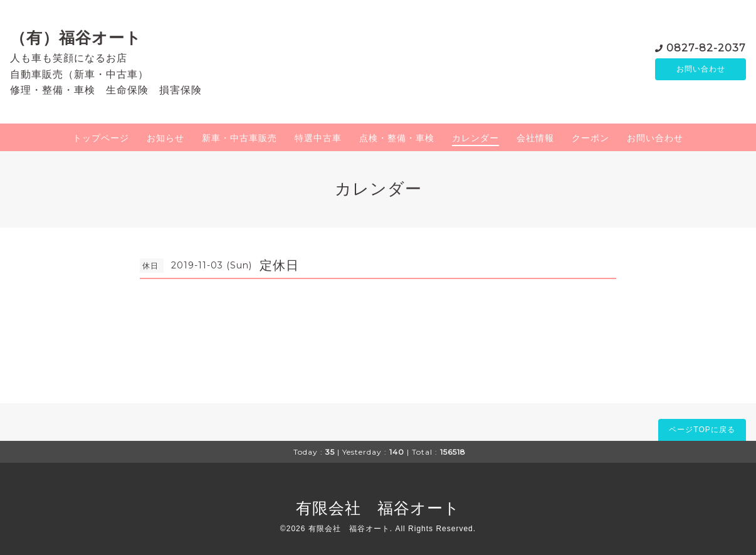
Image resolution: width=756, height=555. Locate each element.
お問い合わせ (701, 69)
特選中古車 (318, 138)
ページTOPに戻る (702, 430)
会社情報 (535, 138)
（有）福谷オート (76, 38)
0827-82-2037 (706, 47)
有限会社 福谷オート (378, 508)
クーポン (591, 138)
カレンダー (475, 138)
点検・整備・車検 (397, 138)
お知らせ (165, 138)
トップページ (101, 138)
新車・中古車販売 (239, 138)
